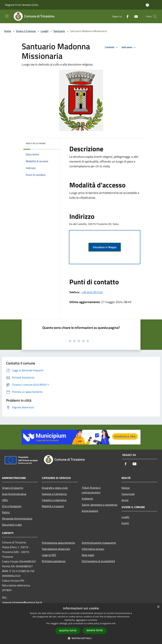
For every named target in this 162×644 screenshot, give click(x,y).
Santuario (59, 31)
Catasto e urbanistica (54, 500)
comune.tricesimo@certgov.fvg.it (22, 602)
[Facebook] (126, 16)
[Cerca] (155, 16)
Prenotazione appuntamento (58, 543)
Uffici (5, 500)
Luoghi (45, 31)
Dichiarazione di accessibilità (98, 561)
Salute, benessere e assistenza (100, 505)
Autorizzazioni (90, 511)
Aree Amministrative (14, 494)
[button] (81, 638)
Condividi (112, 47)
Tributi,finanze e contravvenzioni (91, 490)
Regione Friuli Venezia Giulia (22, 5)
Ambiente (87, 499)
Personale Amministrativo (17, 518)
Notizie (126, 488)
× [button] (158, 607)
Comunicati (128, 494)
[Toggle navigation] (7, 16)
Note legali (88, 555)
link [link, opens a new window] (114, 623)
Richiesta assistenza (54, 561)
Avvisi (125, 500)
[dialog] (81, 624)
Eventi (125, 523)
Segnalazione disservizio (56, 549)
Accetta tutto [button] (68, 631)
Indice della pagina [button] (36, 143)
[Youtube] (135, 16)
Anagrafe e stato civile (55, 488)
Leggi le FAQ (49, 555)
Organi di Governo (13, 488)
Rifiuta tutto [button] (95, 630)
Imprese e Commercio (54, 494)
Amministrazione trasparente (99, 543)
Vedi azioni (129, 47)
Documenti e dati (12, 525)
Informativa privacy (93, 549)
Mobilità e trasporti (53, 506)
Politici (6, 512)
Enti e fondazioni (12, 506)
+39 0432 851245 (92, 292)
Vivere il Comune (26, 31)
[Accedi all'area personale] (147, 5)
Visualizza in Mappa (105, 247)
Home (8, 31)
